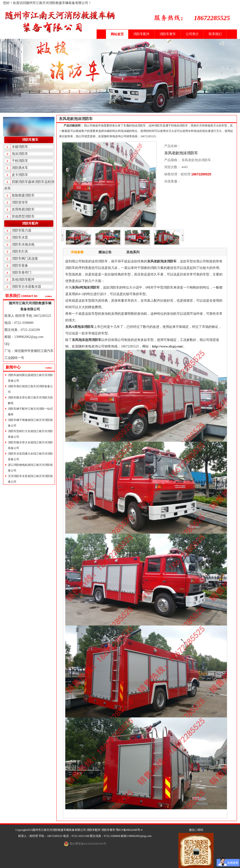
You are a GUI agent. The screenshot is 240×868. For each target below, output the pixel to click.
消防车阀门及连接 (25, 259)
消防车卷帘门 (22, 273)
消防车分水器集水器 (26, 287)
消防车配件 (142, 34)
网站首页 (117, 34)
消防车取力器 (22, 230)
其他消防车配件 (23, 280)
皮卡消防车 (20, 175)
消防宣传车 (20, 202)
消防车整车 (168, 34)
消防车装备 (20, 266)
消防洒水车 (20, 168)
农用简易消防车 (23, 209)
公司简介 (192, 34)
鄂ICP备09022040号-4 (129, 830)
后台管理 (149, 830)
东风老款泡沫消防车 (76, 119)
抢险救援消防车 (23, 195)
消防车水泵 (20, 237)
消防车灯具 (20, 251)
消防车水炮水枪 (23, 244)
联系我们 (215, 34)
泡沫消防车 (20, 154)
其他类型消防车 (23, 216)
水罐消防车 (20, 147)
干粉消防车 (20, 161)
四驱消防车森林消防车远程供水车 (29, 185)
